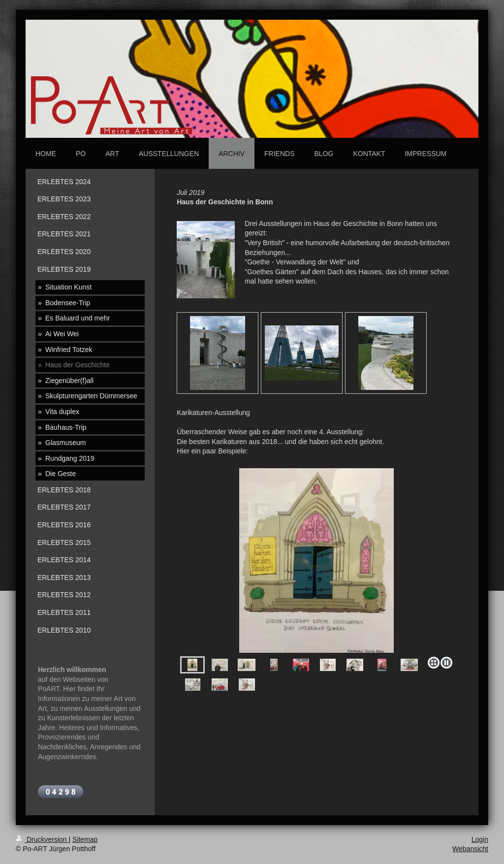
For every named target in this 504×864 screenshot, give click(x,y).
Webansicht (470, 849)
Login (480, 839)
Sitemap (85, 839)
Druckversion (42, 839)
